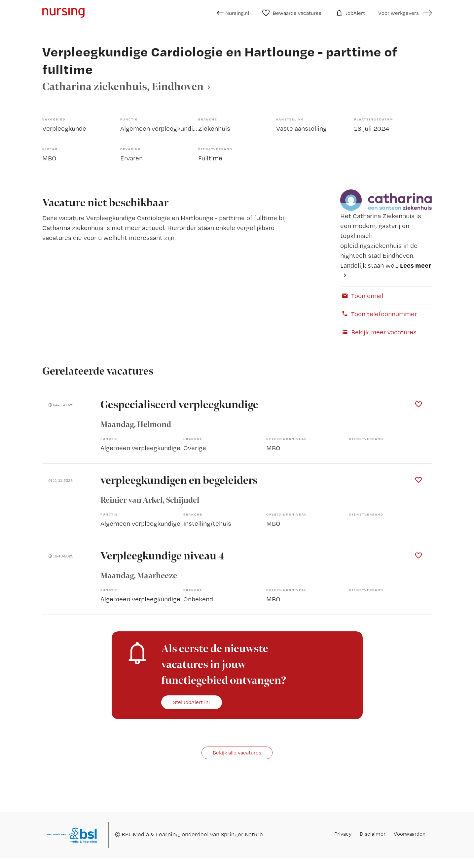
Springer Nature (242, 834)
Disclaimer (373, 834)
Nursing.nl (233, 13)
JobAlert (350, 13)
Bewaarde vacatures (292, 13)
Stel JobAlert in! (192, 702)
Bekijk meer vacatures (378, 332)
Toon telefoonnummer (379, 314)
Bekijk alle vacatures (237, 752)
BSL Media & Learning (150, 834)
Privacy (343, 834)
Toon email (362, 296)
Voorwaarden (410, 834)
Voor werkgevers (399, 13)
